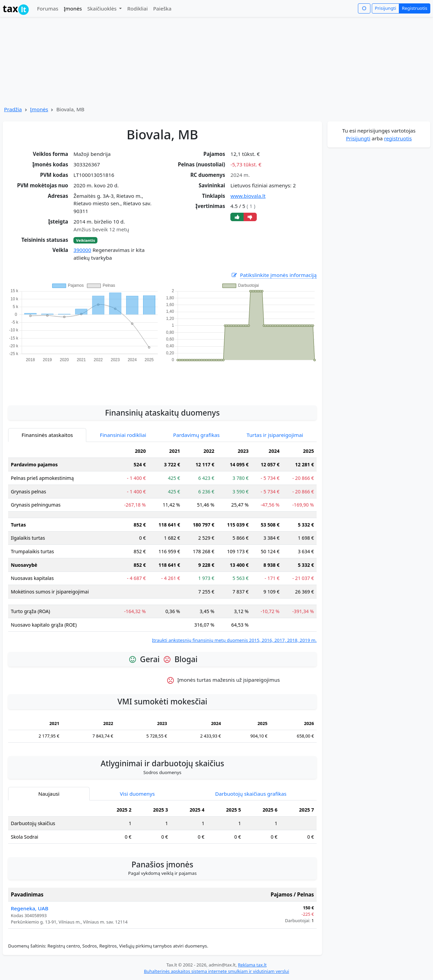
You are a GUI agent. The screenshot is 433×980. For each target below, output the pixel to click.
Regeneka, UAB (30, 908)
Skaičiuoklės (103, 8)
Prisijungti (385, 8)
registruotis (398, 138)
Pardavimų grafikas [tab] (197, 435)
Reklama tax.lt (252, 965)
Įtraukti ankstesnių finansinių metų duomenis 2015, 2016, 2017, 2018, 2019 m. (234, 640)
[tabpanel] (162, 544)
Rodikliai (137, 8)
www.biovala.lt (248, 196)
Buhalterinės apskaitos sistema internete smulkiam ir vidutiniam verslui (216, 971)
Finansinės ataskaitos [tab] (47, 435)
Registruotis (415, 8)
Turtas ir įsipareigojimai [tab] (275, 435)
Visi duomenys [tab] (137, 794)
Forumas (48, 8)
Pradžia (13, 109)
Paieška (162, 8)
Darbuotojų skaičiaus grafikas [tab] (251, 794)
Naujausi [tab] (49, 794)
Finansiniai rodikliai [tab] (123, 435)
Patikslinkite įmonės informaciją (274, 275)
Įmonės (73, 8)
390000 (82, 250)
